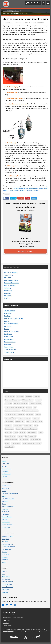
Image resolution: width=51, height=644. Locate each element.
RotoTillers (8, 344)
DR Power (5, 466)
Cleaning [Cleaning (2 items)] (37, 396)
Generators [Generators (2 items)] (30, 414)
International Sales (7, 584)
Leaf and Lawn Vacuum (11, 331)
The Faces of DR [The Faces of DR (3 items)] (30, 436)
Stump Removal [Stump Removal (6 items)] (10, 436)
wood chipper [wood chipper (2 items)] (16, 443)
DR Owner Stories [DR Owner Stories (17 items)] (28, 400)
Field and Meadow (10, 285)
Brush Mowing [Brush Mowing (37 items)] (10, 396)
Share (6, 198)
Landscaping (8, 291)
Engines (7, 194)
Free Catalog (5, 589)
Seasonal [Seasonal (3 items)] (23, 433)
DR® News (8, 278)
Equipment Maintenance (37, 23)
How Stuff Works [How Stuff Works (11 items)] (11, 418)
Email (34, 198)
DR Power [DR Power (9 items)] (8, 404)
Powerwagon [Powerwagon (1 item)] (9, 429)
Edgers (7, 321)
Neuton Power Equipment (23, 629)
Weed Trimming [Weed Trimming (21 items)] (36, 440)
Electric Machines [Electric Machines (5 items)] (35, 404)
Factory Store (5, 464)
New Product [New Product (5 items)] (28, 425)
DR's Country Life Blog (12, 11)
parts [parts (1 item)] (36, 425)
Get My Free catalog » (25, 251)
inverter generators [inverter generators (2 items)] (24, 418)
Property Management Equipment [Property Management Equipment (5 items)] (27, 429)
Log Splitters (8, 334)
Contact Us (5, 592)
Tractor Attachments (10, 350)
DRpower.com (6, 620)
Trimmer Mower (9, 352)
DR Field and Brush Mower (16, 190)
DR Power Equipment (6, 4)
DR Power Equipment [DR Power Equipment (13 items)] (21, 404)
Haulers (7, 329)
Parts (3, 574)
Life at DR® (8, 296)
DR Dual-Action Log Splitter (37, 188)
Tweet (13, 198)
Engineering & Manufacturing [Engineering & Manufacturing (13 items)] (15, 407)
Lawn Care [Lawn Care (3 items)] (36, 418)
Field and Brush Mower (11, 324)
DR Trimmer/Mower (32, 190)
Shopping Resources (7, 582)
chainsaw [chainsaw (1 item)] (29, 396)
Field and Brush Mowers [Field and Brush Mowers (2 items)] (30, 411)
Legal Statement (6, 474)
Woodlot (7, 298)
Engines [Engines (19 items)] (29, 407)
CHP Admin (25, 23)
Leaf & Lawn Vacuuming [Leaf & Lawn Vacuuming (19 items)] (34, 422)
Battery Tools (8, 313)
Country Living (9, 275)
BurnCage (7, 316)
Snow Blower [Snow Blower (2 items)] (32, 433)
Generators (8, 326)
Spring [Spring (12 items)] (41, 433)
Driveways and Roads (11, 280)
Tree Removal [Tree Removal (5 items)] (24, 440)
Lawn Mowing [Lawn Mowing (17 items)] (20, 422)
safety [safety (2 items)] (16, 433)
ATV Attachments (10, 311)
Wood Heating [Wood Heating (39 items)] (10, 447)
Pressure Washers (10, 342)
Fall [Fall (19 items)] (35, 407)
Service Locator (6, 579)
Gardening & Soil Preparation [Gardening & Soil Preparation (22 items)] (15, 414)
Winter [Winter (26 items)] (7, 443)
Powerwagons (9, 339)
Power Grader (9, 337)
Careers (4, 461)
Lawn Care (8, 293)
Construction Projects (11, 272)
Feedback (4, 477)
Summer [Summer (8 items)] (20, 436)
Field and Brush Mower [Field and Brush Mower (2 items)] (13, 411)
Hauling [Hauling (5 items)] (38, 414)
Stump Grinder (9, 347)
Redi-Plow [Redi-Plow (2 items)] (8, 433)
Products (4, 571)
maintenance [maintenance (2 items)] (18, 425)
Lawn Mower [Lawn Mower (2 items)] (9, 422)
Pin (27, 198)
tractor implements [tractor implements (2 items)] (11, 440)
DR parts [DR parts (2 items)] (38, 400)
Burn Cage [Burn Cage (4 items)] (20, 396)
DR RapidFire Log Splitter (20, 188)
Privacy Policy (5, 471)
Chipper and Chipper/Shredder (14, 318)
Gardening (8, 288)
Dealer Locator (6, 577)
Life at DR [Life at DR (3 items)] (8, 425)
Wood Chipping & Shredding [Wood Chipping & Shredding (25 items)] (32, 443)
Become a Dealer (6, 469)
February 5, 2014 (9, 23)
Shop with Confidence (8, 587)
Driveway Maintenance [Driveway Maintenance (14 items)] (13, 400)
